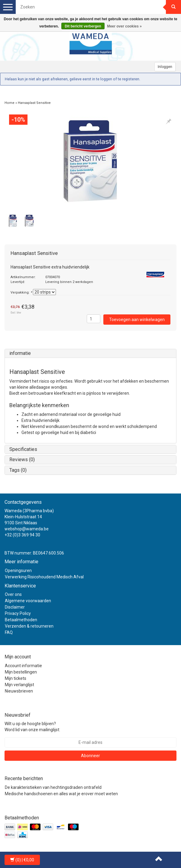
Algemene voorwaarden (28, 601)
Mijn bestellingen (21, 672)
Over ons (13, 594)
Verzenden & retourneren (29, 626)
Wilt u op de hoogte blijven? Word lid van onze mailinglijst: (32, 727)
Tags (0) (18, 470)
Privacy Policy (18, 613)
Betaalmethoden (21, 620)
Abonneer (90, 756)
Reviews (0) (22, 460)
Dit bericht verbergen (83, 26)
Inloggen (165, 67)
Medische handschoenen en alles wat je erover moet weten (61, 794)
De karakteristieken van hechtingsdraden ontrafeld (53, 787)
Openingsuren (18, 571)
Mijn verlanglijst (19, 685)
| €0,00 (22, 860)
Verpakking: (21, 293)
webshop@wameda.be (27, 529)
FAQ (9, 632)
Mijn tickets (16, 678)
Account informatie (23, 666)
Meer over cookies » (124, 26)
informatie (20, 353)
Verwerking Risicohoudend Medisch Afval (44, 577)
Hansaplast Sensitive (34, 103)
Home (10, 103)
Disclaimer (15, 607)
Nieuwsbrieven (19, 691)
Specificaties (23, 449)
